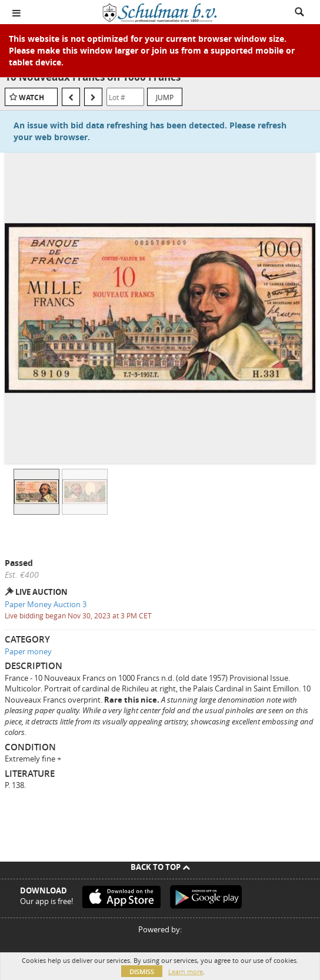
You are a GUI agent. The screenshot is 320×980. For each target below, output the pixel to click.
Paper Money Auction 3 (46, 604)
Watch (31, 97)
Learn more (186, 971)
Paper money (28, 651)
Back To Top (160, 867)
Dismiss (142, 971)
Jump (165, 97)
